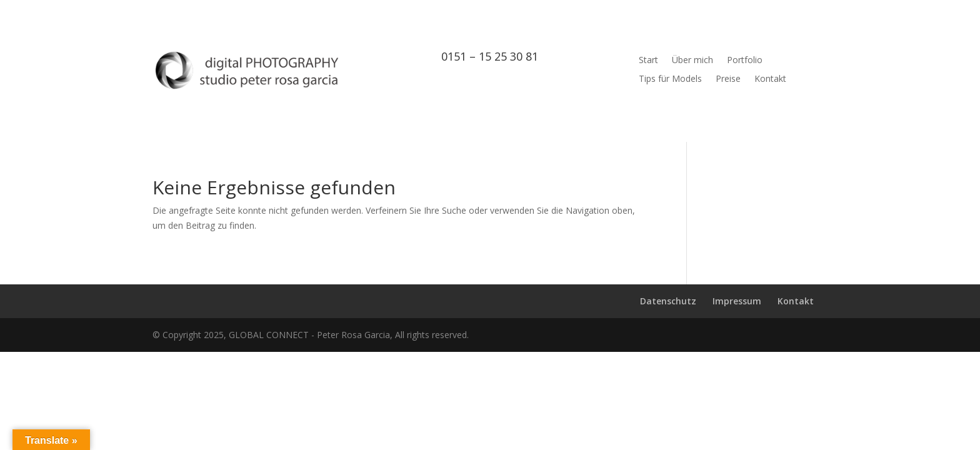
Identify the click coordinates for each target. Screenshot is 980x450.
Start (648, 61)
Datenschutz (668, 301)
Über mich (692, 61)
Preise (728, 79)
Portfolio (745, 61)
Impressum (737, 301)
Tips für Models (670, 79)
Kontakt (770, 79)
